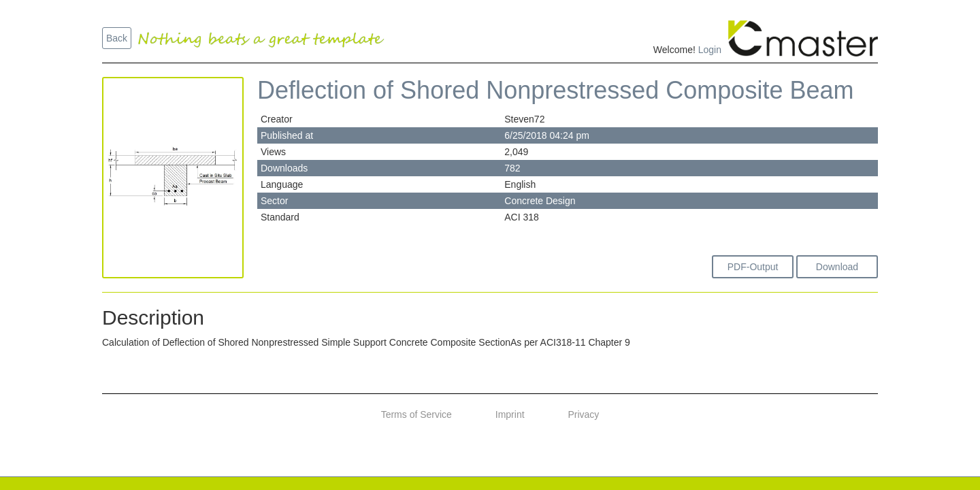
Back (117, 38)
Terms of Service (416, 414)
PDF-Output (753, 267)
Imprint (510, 414)
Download (837, 267)
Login (710, 50)
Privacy (583, 414)
